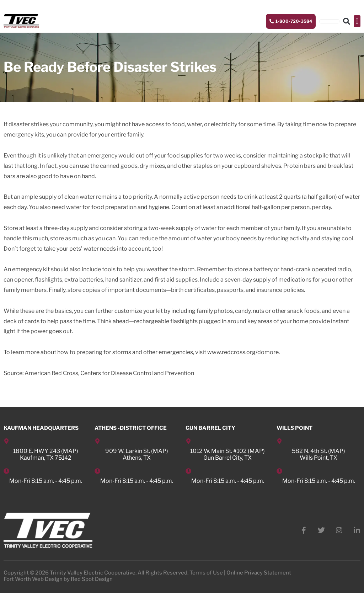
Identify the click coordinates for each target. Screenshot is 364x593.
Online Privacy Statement (259, 573)
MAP (70, 451)
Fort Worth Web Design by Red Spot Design (58, 579)
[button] (357, 21)
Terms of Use (206, 573)
